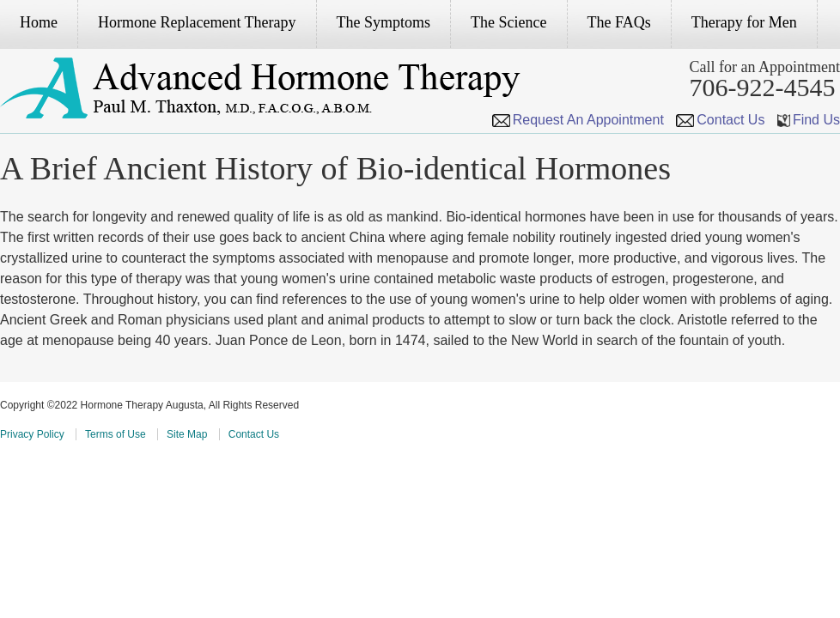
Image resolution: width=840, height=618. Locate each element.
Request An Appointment (578, 120)
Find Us (809, 120)
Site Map (187, 434)
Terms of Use (116, 434)
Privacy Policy (32, 434)
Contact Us (720, 120)
